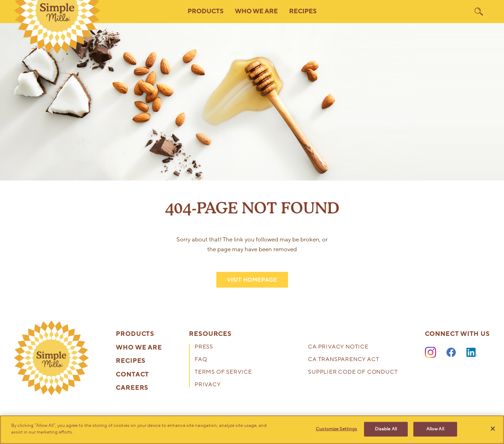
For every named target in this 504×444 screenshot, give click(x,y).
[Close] (493, 429)
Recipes (303, 11)
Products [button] (206, 11)
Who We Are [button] (256, 11)
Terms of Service (223, 372)
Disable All (386, 429)
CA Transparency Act (344, 360)
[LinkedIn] (472, 353)
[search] (479, 12)
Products (135, 334)
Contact (132, 375)
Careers (132, 388)
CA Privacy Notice (338, 347)
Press (204, 347)
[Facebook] (451, 353)
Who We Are (139, 348)
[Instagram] (430, 353)
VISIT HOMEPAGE (252, 280)
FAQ (201, 360)
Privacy (208, 385)
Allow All (435, 429)
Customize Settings (336, 429)
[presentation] (51, 358)
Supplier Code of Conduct (353, 372)
